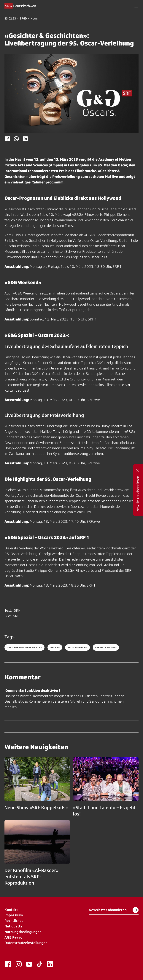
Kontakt (11, 910)
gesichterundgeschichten (24, 647)
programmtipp (77, 647)
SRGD (23, 19)
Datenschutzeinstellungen (26, 943)
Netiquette (13, 926)
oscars (55, 647)
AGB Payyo (13, 937)
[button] (136, 6)
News (34, 19)
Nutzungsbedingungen (23, 932)
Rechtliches (14, 921)
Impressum (14, 915)
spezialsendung (106, 647)
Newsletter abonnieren (114, 910)
